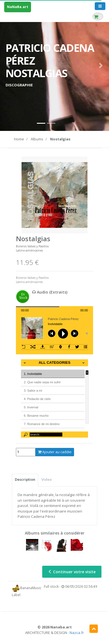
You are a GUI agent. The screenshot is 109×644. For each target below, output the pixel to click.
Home (19, 139)
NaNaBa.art (18, 7)
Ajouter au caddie (55, 452)
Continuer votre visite (72, 572)
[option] (54, 195)
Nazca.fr (77, 633)
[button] (8, 65)
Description (25, 479)
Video (47, 479)
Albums (37, 139)
